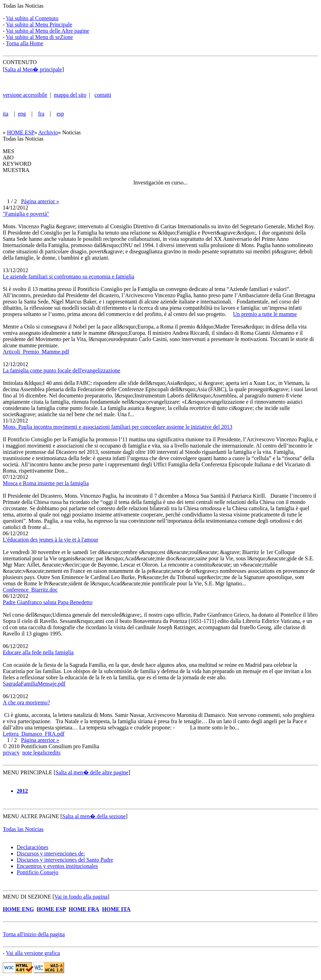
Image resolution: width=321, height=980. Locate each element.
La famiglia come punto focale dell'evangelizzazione (61, 370)
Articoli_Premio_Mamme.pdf (36, 352)
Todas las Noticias (23, 6)
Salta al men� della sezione (94, 816)
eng (22, 114)
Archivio (48, 132)
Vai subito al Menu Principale (39, 25)
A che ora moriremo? (26, 702)
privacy (11, 753)
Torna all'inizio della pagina (34, 934)
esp (60, 114)
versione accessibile (25, 95)
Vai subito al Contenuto (32, 18)
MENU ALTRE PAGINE (32, 816)
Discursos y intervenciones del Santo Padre (65, 860)
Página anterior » (40, 201)
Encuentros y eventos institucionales (57, 866)
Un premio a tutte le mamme (265, 314)
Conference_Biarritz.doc (30, 590)
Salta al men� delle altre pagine (92, 772)
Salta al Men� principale (33, 69)
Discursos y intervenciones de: (51, 853)
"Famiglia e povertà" (26, 214)
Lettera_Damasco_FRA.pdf (34, 734)
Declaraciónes (33, 847)
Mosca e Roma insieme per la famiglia (46, 483)
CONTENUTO (20, 62)
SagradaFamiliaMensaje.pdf (34, 684)
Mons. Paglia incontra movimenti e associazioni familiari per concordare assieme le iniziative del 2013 (118, 427)
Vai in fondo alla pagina (81, 897)
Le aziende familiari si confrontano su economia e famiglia (69, 276)
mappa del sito (70, 95)
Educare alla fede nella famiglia (38, 652)
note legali (34, 753)
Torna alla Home (25, 43)
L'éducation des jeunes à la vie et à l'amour (50, 540)
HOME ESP (21, 132)
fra (41, 114)
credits (53, 753)
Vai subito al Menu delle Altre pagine (48, 31)
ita (6, 114)
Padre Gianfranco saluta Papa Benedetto (48, 602)
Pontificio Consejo (38, 872)
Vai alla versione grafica (33, 953)
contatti (103, 95)
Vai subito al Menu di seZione (39, 37)
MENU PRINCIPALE (28, 772)
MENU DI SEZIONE (27, 897)
